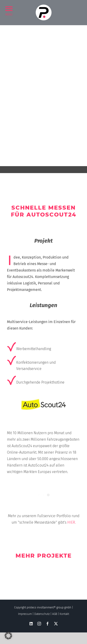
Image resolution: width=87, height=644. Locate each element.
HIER (71, 522)
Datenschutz (42, 614)
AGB (55, 614)
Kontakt (64, 614)
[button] (9, 8)
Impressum (25, 614)
